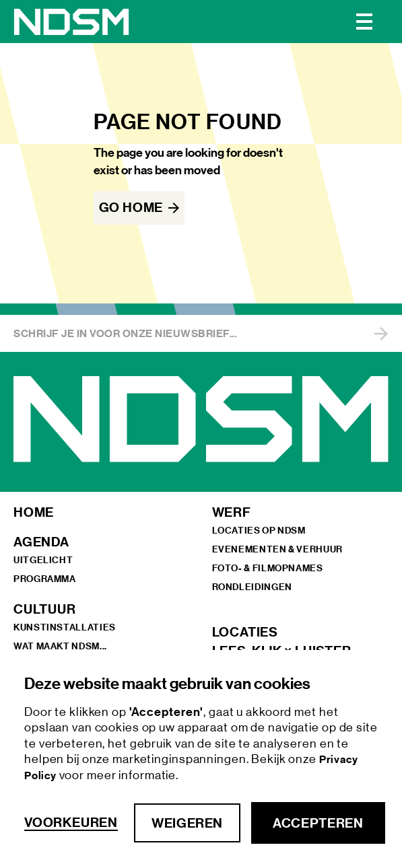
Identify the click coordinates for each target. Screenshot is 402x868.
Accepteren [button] (318, 823)
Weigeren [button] (187, 823)
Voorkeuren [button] (71, 823)
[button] (364, 22)
